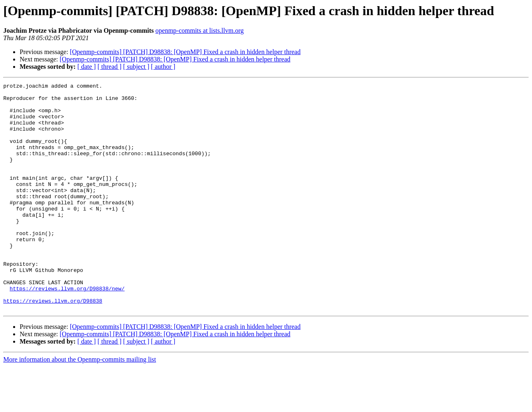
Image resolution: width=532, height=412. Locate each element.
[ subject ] (136, 67)
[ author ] (163, 67)
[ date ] (87, 67)
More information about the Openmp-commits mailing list (80, 405)
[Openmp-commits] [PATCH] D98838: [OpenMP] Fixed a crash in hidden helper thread (185, 52)
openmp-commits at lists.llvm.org (200, 31)
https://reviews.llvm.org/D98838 (53, 345)
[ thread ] (109, 67)
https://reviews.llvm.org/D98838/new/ (67, 330)
